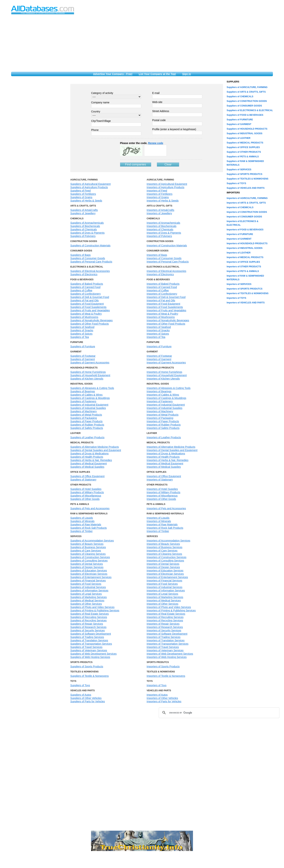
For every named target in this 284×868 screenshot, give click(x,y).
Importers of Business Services (165, 547)
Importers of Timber (158, 531)
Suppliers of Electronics (84, 274)
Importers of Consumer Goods (164, 258)
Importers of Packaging (160, 418)
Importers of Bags (157, 255)
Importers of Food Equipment (163, 304)
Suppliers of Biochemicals (85, 226)
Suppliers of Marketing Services (89, 597)
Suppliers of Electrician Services (89, 574)
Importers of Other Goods (161, 499)
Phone (95, 130)
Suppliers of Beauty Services (87, 544)
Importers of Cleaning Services (164, 554)
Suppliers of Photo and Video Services (92, 607)
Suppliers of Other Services (86, 604)
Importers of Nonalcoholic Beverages (168, 320)
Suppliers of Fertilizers (83, 194)
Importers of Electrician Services (165, 574)
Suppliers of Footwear (83, 356)
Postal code (159, 120)
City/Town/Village (101, 121)
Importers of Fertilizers (160, 194)
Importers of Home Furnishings (164, 372)
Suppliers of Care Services (86, 551)
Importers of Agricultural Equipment (167, 184)
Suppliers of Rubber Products (87, 425)
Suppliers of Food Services (86, 584)
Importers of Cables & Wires (163, 395)
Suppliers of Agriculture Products (89, 187)
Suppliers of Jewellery (83, 213)
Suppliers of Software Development (91, 634)
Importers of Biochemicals (162, 226)
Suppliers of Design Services (87, 567)
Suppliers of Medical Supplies (87, 467)
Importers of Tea (156, 337)
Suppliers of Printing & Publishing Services (95, 610)
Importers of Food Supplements (165, 307)
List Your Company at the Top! (157, 74)
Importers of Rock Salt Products (165, 528)
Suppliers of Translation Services (89, 640)
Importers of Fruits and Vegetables (167, 310)
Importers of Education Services (165, 571)
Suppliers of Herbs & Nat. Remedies (91, 460)
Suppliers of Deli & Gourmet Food (90, 297)
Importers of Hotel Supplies (162, 489)
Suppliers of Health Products (87, 457)
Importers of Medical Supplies (164, 467)
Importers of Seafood (159, 327)
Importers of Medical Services (164, 600)
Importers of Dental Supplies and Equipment (172, 450)
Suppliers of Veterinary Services (89, 650)
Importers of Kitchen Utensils (163, 379)
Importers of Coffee (158, 290)
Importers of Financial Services (164, 581)
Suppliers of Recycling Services (88, 620)
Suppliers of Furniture (83, 346)
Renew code (156, 143)
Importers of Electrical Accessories (167, 271)
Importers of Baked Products (163, 284)
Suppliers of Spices (81, 334)
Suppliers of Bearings (83, 391)
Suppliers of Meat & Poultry (86, 314)
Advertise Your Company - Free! (113, 74)
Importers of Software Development (167, 634)
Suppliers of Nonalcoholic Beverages (91, 320)
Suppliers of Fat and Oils (84, 300)
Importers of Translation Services (166, 640)
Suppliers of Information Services (89, 590)
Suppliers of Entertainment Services (91, 577)
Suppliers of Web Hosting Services (90, 657)
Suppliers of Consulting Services (89, 561)
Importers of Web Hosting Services (167, 657)
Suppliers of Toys (80, 685)
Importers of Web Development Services (170, 654)
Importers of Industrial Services (165, 587)
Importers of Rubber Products (164, 425)
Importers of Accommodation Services (169, 541)
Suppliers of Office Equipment (87, 476)
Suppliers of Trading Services (87, 637)
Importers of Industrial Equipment (166, 405)
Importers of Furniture (159, 346)
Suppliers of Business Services (88, 547)
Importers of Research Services (165, 627)
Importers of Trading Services (164, 637)
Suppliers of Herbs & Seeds (86, 201)
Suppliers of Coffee (81, 290)
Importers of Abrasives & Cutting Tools (169, 388)
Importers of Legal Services (162, 594)
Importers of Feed (157, 191)
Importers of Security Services (164, 630)
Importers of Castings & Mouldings (167, 398)
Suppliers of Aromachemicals (87, 223)
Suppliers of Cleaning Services (88, 554)
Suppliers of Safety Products (87, 428)
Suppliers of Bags (80, 255)
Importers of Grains (158, 197)
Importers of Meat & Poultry (162, 314)
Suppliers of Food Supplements (88, 307)
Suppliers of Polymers (83, 236)
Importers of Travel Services (163, 647)
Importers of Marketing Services (165, 597)
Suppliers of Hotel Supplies (86, 489)
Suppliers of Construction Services (90, 557)
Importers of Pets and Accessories (166, 508)
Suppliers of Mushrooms (84, 317)
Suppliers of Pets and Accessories (90, 508)
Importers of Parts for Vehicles (164, 701)
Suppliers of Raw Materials (86, 524)
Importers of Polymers (159, 236)
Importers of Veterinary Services (165, 650)
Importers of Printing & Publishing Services (171, 610)
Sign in (187, 74)
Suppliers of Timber (81, 531)
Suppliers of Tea (80, 337)
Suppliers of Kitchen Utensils (87, 379)
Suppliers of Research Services (88, 627)
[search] (219, 713)
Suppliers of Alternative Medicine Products (95, 447)
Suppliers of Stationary (83, 480)
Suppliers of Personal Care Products (91, 262)
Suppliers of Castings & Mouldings (90, 398)
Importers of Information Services (166, 590)
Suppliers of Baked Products (87, 284)
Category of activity (102, 93)
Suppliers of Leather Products (87, 437)
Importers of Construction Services (167, 557)
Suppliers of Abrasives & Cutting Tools (92, 388)
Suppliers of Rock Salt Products (89, 528)
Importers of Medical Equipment (165, 463)
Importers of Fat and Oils (161, 300)
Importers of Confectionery (162, 294)
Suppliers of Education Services (89, 571)
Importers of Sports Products (163, 666)
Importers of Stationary (160, 480)
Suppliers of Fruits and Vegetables (90, 310)
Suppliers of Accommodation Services (92, 541)
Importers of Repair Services (163, 624)
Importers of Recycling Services (165, 620)
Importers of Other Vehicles (162, 698)
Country (96, 111)
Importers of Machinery (160, 411)
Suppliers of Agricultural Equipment (90, 184)
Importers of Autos (157, 695)
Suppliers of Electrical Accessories (90, 271)
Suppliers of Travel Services (86, 647)
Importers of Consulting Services (165, 561)
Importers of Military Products (164, 492)
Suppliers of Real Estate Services (90, 614)
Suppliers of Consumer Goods (88, 258)
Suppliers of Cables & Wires (86, 395)
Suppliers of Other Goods (85, 499)
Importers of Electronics (160, 274)
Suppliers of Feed (80, 191)
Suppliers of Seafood (82, 327)
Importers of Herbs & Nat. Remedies (168, 460)
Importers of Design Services (163, 567)
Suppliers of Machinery (83, 411)
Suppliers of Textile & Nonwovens (90, 676)
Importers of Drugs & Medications (166, 454)
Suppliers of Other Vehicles (86, 698)
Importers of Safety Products (163, 428)
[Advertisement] (142, 44)
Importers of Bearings (159, 391)
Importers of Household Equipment (167, 375)
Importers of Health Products (163, 457)
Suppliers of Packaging (84, 418)
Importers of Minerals (159, 521)
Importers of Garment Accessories (166, 363)
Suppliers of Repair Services (87, 624)
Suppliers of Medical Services (87, 600)
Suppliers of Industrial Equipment (89, 405)
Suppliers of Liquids (82, 518)
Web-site (157, 102)
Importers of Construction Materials (167, 246)
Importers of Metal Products (163, 415)
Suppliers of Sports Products (87, 666)
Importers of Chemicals (160, 229)
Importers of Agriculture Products (166, 187)
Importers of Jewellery (159, 213)
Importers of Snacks (158, 330)
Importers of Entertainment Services (167, 577)
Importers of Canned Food (162, 287)
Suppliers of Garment (83, 359)
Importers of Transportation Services (168, 644)
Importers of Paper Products (163, 421)
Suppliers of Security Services (88, 630)
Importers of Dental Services (163, 564)
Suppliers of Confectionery (85, 294)
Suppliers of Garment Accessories (90, 363)
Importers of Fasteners (160, 401)
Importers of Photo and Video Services (169, 607)
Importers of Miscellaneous (162, 496)
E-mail (156, 93)
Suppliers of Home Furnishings (88, 372)
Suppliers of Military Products (87, 492)
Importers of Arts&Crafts (161, 210)
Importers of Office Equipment (164, 476)
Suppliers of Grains (81, 197)
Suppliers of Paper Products (86, 421)
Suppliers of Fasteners (83, 401)
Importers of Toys (157, 685)
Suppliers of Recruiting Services (89, 617)
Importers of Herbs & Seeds (163, 201)
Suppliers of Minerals (82, 521)
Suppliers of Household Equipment (90, 375)
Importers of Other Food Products (166, 324)
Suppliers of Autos (81, 695)
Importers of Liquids (158, 518)
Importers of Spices (158, 334)
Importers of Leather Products (164, 437)
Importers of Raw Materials (162, 524)
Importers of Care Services (162, 551)
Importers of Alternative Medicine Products (171, 447)
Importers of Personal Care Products (168, 262)
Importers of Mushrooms (161, 317)
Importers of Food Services (162, 584)
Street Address (161, 111)
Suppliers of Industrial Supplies (88, 408)
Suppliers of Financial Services (88, 581)
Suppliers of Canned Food (85, 287)
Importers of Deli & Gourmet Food (166, 297)
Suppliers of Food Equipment (87, 304)
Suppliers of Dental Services (87, 564)
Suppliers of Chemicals (84, 229)
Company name (100, 102)
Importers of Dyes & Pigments (164, 233)
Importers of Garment (159, 359)
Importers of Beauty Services (163, 544)
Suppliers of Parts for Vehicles (88, 701)
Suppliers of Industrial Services (88, 587)
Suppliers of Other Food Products (90, 324)
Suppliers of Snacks (82, 330)
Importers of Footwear (159, 356)
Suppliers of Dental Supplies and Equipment (96, 450)
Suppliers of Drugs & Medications (89, 454)
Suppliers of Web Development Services (93, 654)
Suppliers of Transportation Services (91, 644)
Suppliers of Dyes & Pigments (87, 233)
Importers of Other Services (163, 604)
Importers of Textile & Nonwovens (166, 676)
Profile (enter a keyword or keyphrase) (174, 129)
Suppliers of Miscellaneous (86, 496)
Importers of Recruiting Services (165, 617)
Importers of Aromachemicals (163, 223)
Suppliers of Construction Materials (90, 246)
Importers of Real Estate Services (166, 614)
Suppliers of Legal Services (86, 594)
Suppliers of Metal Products (86, 415)
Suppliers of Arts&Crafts (84, 210)
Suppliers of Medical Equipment (89, 463)
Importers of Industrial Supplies (165, 408)
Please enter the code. (142, 143)
